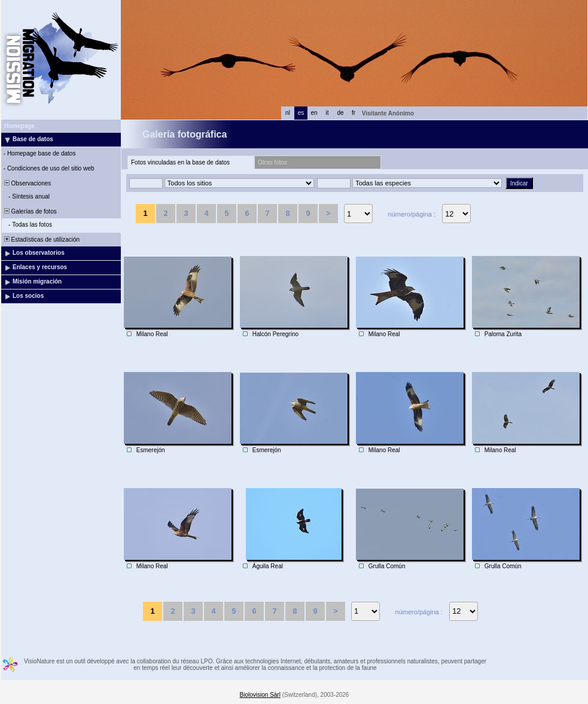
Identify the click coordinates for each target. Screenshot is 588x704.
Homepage (19, 126)
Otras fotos (272, 162)
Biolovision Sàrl (260, 695)
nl (288, 113)
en (314, 113)
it (327, 113)
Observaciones (27, 183)
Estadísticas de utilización (41, 240)
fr (354, 113)
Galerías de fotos (30, 211)
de (340, 113)
